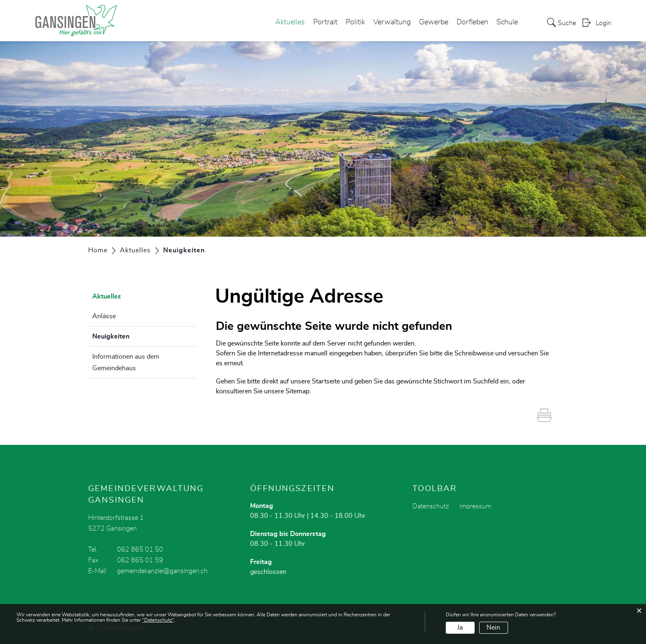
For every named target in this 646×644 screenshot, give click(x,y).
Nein (493, 628)
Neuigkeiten (131, 335)
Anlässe (104, 316)
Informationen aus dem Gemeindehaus (126, 362)
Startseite (326, 381)
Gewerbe (434, 22)
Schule (507, 22)
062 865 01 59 (140, 560)
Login (604, 23)
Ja (460, 628)
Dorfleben (472, 22)
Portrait (325, 22)
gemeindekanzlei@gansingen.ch (162, 571)
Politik (355, 22)
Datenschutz (431, 506)
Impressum (475, 506)
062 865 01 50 (140, 550)
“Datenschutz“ (158, 620)
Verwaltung (392, 22)
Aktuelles (290, 22)
